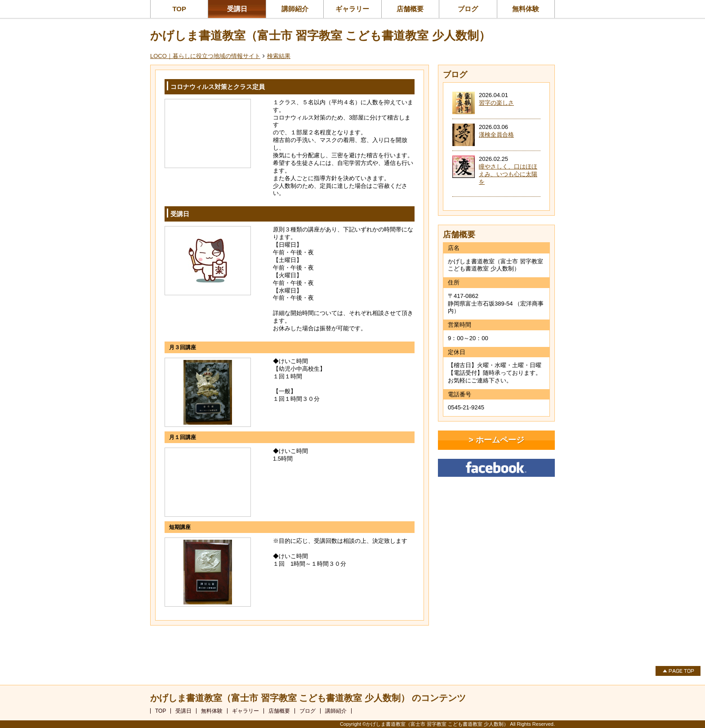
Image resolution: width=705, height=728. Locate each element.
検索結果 (279, 56)
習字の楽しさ (496, 103)
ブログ (468, 9)
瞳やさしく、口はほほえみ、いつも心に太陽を (508, 174)
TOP (179, 9)
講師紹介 (295, 9)
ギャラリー (352, 9)
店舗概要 (410, 9)
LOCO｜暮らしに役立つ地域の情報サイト (205, 56)
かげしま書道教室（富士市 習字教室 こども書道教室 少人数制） (320, 36)
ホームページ (500, 440)
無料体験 (526, 9)
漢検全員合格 (496, 135)
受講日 (237, 9)
